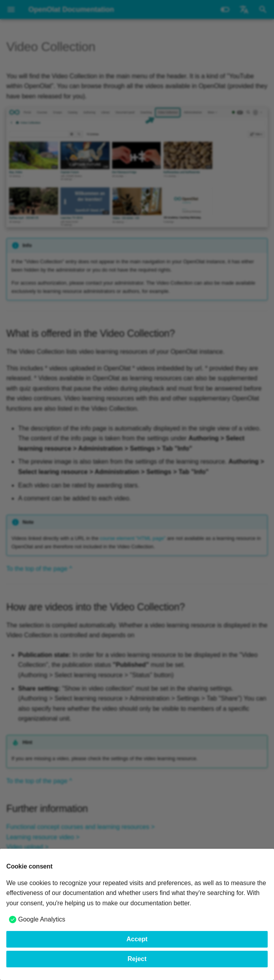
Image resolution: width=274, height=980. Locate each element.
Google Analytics (42, 919)
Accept (137, 939)
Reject (137, 959)
